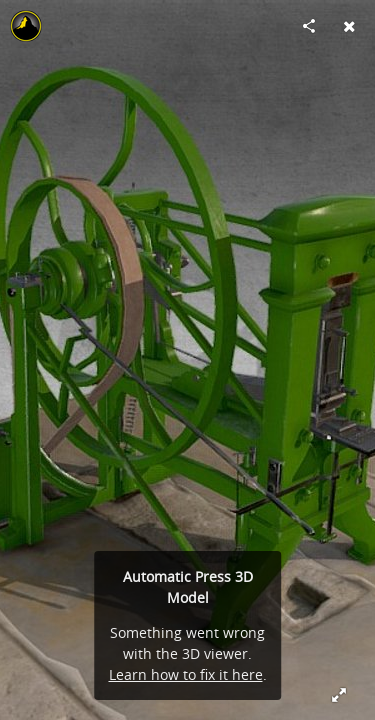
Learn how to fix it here (186, 674)
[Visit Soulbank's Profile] (26, 26)
